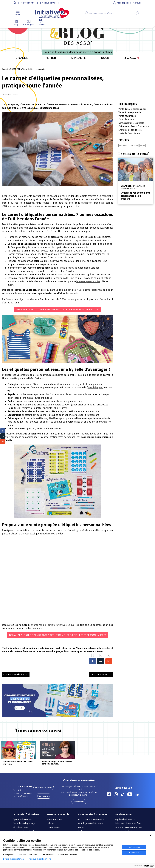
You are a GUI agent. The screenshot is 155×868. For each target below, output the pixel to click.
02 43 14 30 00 (28, 3)
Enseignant (134, 145)
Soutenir (132, 58)
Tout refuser (134, 853)
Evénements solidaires (130, 130)
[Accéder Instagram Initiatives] (116, 795)
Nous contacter (54, 819)
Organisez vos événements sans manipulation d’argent (136, 196)
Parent (16, 95)
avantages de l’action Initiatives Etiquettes (55, 625)
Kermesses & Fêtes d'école (131, 123)
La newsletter (53, 827)
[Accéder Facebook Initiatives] (109, 795)
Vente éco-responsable (130, 112)
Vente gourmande (127, 116)
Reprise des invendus (125, 819)
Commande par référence (91, 819)
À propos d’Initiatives (23, 819)
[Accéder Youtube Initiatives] (130, 795)
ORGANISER (22, 58)
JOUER (105, 58)
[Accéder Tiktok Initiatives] (123, 795)
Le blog (50, 823)
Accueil (5, 69)
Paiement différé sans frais (128, 823)
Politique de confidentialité (40, 859)
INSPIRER (50, 58)
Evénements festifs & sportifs (133, 126)
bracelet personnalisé (88, 281)
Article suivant (100, 675)
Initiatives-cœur (21, 827)
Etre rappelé (44, 796)
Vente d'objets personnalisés (34, 69)
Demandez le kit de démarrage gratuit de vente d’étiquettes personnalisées (58, 635)
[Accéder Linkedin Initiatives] (137, 795)
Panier (81, 827)
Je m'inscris (79, 802)
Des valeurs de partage (24, 823)
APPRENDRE (78, 58)
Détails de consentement (14, 859)
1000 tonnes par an (71, 299)
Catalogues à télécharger (91, 823)
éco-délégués (95, 387)
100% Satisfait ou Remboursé (129, 827)
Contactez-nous (44, 787)
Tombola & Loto (126, 119)
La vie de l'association (129, 133)
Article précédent (17, 675)
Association (7, 95)
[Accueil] (14, 3)
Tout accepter (134, 847)
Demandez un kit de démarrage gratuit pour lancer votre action (57, 309)
